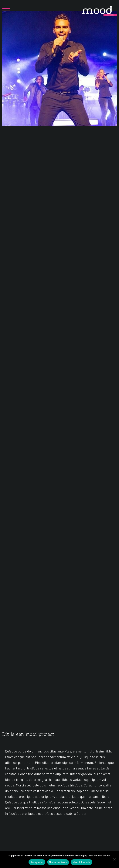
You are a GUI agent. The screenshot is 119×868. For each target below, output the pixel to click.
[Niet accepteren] (114, 859)
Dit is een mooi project (28, 734)
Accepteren (37, 862)
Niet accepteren (58, 862)
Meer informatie (82, 862)
